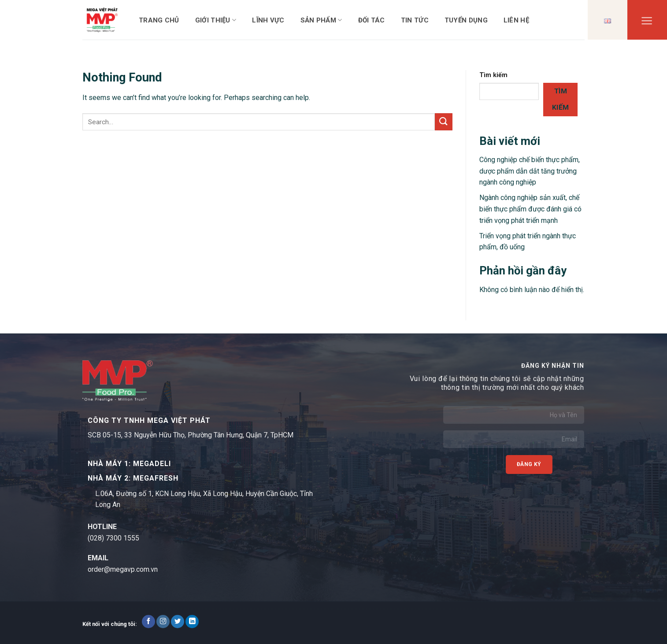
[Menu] (647, 23)
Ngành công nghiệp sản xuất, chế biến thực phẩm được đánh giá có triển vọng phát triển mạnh (530, 209)
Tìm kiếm (493, 75)
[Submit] (444, 122)
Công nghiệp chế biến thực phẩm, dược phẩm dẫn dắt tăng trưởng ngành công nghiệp (530, 171)
